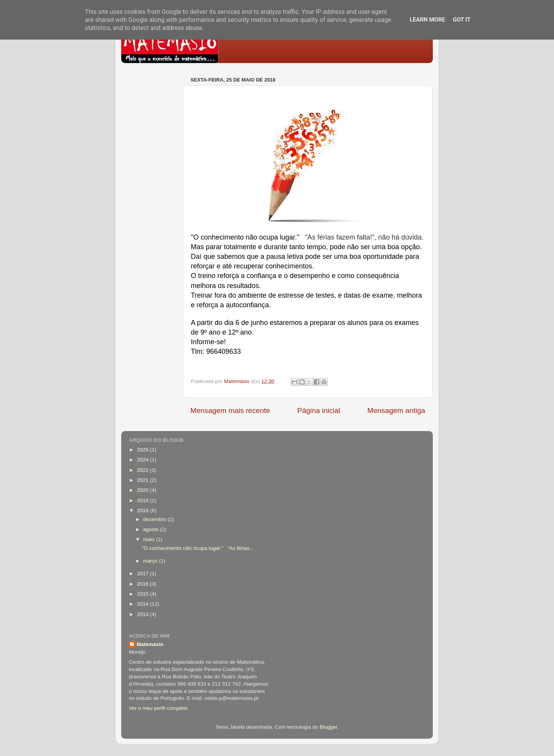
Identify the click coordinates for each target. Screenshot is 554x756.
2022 (144, 470)
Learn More (427, 20)
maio (149, 539)
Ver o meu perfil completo (158, 708)
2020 (144, 490)
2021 (144, 480)
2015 (144, 594)
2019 (144, 500)
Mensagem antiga (396, 410)
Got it (462, 20)
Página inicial (319, 410)
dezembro (155, 519)
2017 (144, 574)
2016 (144, 584)
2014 (144, 604)
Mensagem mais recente (230, 410)
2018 (144, 510)
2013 (144, 614)
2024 (144, 460)
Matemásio (150, 644)
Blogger (329, 727)
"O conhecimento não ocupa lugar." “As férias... (198, 548)
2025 (144, 450)
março (151, 561)
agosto (152, 529)
